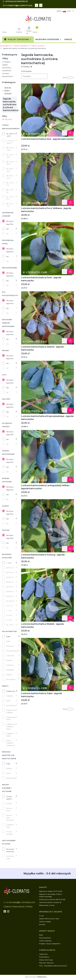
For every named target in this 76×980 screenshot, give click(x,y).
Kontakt (42, 924)
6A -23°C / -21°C (10, 156)
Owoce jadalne (9, 798)
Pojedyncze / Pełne (11, 718)
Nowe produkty (45, 938)
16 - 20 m (10, 625)
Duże (8, 773)
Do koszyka (70, 133)
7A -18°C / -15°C (10, 170)
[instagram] (9, 911)
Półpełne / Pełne (10, 735)
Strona (65, 78)
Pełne (8, 701)
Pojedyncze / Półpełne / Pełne (11, 727)
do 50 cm (10, 577)
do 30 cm (10, 568)
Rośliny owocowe (38, 46)
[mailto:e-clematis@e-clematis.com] (18, 6)
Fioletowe (10, 665)
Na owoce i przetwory (10, 850)
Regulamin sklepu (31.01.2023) (51, 891)
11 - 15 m (9, 620)
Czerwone (10, 656)
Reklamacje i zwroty (47, 905)
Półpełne (10, 696)
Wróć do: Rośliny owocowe (7, 90)
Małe (8, 764)
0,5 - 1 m (10, 606)
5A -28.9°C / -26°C (11, 135)
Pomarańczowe (12, 651)
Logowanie (43, 954)
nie (7, 234)
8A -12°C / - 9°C (11, 184)
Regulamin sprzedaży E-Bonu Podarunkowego (51, 895)
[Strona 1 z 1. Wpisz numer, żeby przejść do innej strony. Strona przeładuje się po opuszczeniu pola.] (70, 78)
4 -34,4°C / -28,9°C (11, 142)
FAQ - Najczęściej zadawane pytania (53, 966)
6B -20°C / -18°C (10, 163)
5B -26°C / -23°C (10, 149)
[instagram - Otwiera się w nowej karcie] (41, 5)
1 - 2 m (9, 563)
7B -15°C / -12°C (10, 177)
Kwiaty (9, 803)
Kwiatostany (11, 705)
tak (7, 229)
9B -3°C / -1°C (10, 205)
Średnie (9, 768)
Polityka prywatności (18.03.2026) (52, 899)
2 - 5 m (9, 610)
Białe (8, 641)
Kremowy (10, 646)
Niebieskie (10, 670)
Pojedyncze (11, 691)
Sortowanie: (27, 71)
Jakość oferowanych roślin (49, 919)
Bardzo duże (11, 778)
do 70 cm (10, 587)
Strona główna (6, 46)
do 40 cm (10, 572)
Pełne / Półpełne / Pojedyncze (11, 743)
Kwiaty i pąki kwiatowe (10, 818)
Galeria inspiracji (45, 941)
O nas (41, 916)
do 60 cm (10, 582)
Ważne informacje (46, 960)
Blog (41, 935)
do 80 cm (10, 591)
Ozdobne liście (10, 826)
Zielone (9, 675)
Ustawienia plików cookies (49, 902)
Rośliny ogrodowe (21, 46)
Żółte (8, 637)
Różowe (9, 660)
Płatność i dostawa (46, 963)
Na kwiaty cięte (10, 857)
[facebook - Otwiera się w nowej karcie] (37, 5)
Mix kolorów (11, 679)
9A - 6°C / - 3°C (11, 198)
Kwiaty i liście (9, 809)
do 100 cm (10, 601)
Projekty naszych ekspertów (50, 944)
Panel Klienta (44, 957)
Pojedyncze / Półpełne (11, 711)
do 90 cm (10, 596)
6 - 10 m (9, 615)
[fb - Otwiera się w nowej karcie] (5, 911)
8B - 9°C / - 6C (11, 191)
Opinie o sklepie (45, 922)
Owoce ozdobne (10, 833)
